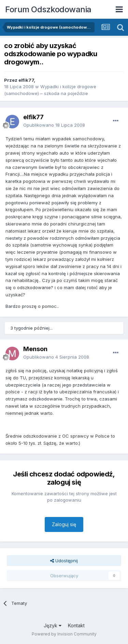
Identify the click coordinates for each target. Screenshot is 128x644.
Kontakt (76, 625)
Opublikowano (54, 125)
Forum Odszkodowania (48, 9)
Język (53, 625)
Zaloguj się (64, 524)
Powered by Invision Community (64, 634)
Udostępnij (64, 561)
